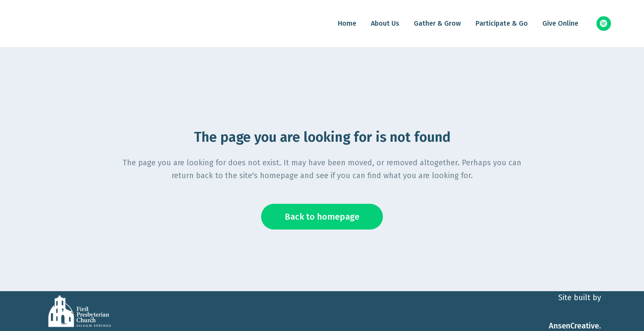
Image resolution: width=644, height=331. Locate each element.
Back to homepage (322, 217)
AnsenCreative (574, 326)
